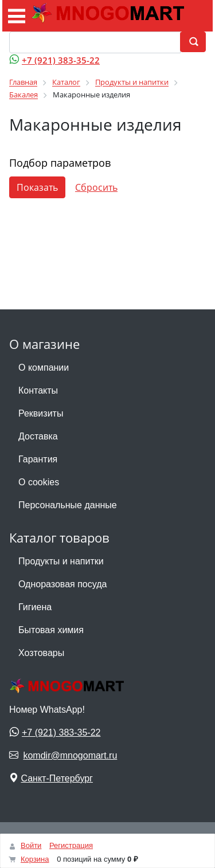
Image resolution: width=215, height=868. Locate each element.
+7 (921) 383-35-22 (61, 60)
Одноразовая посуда (62, 584)
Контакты (38, 390)
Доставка (38, 436)
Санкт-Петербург (56, 778)
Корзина (35, 859)
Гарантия (38, 459)
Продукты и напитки (61, 561)
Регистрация (71, 845)
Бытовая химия (51, 630)
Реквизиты (41, 413)
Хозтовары (41, 653)
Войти (31, 845)
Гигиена (35, 607)
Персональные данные (68, 505)
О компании (44, 368)
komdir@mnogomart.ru (70, 755)
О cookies (39, 482)
